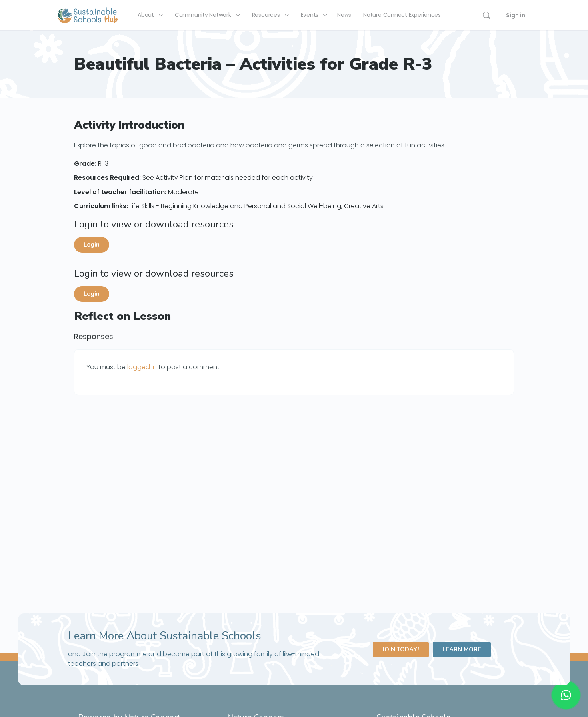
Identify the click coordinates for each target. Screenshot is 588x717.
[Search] (486, 15)
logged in (142, 367)
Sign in (516, 15)
